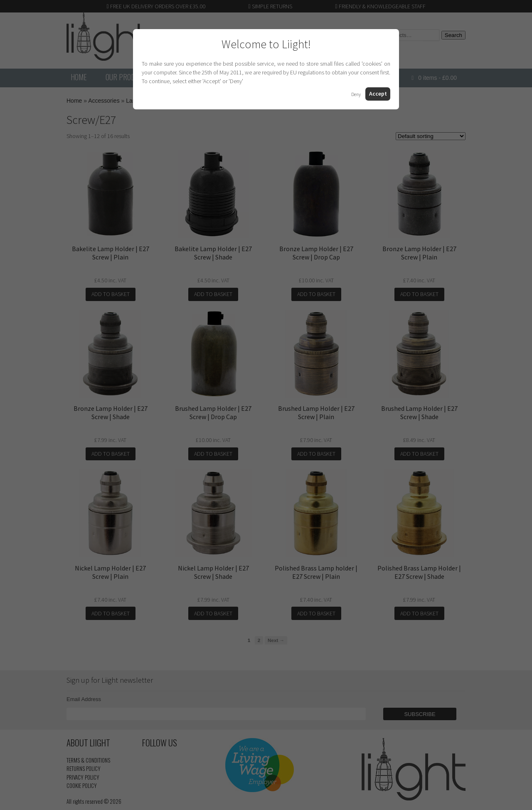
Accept (378, 94)
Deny (356, 94)
